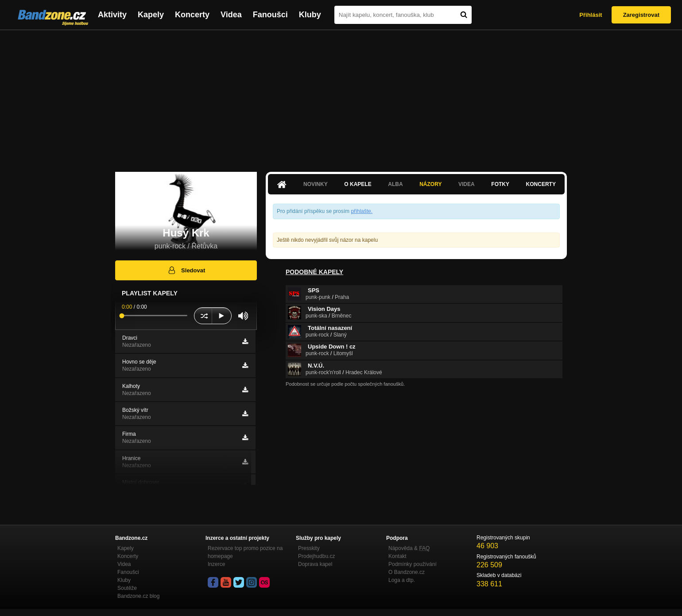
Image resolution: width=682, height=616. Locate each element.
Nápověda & (409, 548)
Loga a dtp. (402, 580)
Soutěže (127, 588)
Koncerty (192, 15)
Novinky (316, 184)
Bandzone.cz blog (138, 596)
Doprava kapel (315, 564)
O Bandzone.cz (407, 572)
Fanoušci (270, 15)
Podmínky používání (413, 564)
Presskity (309, 548)
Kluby (310, 15)
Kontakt (397, 556)
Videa (231, 15)
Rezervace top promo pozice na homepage (245, 552)
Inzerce (216, 564)
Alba (395, 184)
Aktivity (112, 15)
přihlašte (361, 211)
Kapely (151, 15)
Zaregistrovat (641, 15)
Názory (430, 184)
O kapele (358, 184)
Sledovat (186, 270)
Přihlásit (591, 15)
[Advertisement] (341, 97)
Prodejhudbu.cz (316, 556)
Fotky (500, 184)
